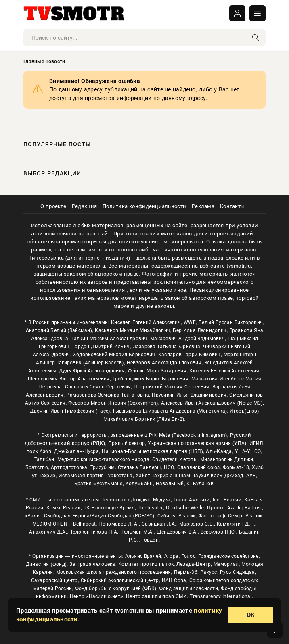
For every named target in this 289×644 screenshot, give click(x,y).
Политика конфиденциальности (144, 206)
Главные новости (44, 62)
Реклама (203, 206)
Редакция (84, 206)
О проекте (53, 206)
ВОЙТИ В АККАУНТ (237, 13)
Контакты (232, 206)
